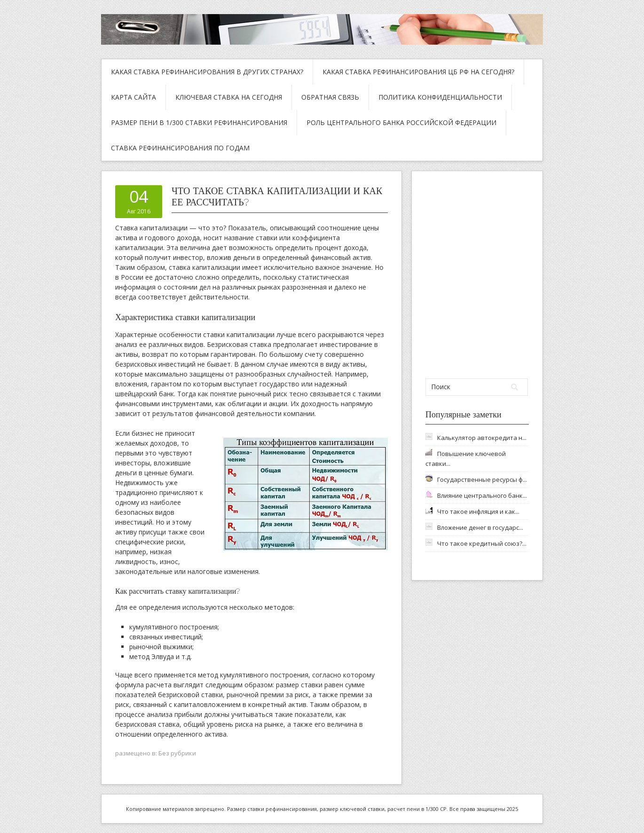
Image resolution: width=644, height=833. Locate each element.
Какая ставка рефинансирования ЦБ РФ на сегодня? (418, 72)
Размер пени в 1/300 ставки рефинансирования (199, 122)
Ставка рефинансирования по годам (180, 148)
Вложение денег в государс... (480, 527)
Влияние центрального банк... (482, 495)
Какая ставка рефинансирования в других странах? (207, 72)
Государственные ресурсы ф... (482, 479)
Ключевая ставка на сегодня (229, 97)
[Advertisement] (478, 275)
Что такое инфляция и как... (478, 511)
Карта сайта (134, 97)
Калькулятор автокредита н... (482, 438)
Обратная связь (330, 97)
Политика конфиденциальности (440, 97)
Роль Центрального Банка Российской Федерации (401, 122)
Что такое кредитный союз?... (482, 543)
